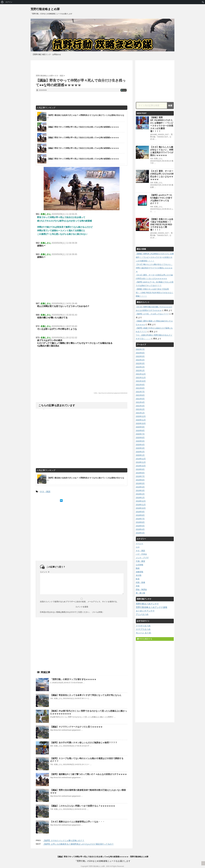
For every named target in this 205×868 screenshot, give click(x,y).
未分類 (139, 575)
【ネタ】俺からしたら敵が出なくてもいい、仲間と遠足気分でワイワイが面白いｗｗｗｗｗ (154, 268)
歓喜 (138, 579)
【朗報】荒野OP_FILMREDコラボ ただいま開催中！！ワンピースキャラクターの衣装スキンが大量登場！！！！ (155, 257)
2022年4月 (140, 360)
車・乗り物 (140, 593)
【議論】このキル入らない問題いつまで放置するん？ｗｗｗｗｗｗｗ (83, 806)
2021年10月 (141, 381)
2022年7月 (140, 349)
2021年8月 (140, 388)
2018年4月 (140, 529)
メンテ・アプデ (142, 558)
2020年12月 (141, 416)
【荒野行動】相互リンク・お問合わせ (46, 54)
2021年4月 (140, 402)
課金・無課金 (141, 589)
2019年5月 (140, 483)
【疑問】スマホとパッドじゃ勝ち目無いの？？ (64, 840)
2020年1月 (140, 455)
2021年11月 (141, 378)
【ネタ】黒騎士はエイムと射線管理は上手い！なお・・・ (77, 822)
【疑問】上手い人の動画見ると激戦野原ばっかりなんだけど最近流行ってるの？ (78, 844)
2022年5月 (140, 356)
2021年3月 (140, 406)
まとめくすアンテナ (145, 611)
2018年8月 (140, 515)
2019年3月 (140, 490)
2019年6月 (140, 480)
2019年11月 (141, 462)
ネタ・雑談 (45, 492)
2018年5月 (140, 526)
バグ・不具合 (141, 554)
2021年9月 (140, 385)
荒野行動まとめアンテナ (147, 604)
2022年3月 (140, 363)
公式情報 (139, 565)
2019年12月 (141, 459)
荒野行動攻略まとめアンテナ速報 (152, 607)
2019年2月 (140, 494)
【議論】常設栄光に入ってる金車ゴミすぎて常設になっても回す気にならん (86, 695)
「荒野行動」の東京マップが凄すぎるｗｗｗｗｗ (73, 679)
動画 (138, 568)
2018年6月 (140, 522)
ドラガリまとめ (143, 626)
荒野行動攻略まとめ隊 (45, 9)
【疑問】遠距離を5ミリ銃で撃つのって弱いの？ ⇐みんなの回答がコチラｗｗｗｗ (89, 774)
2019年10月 (141, 466)
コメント (45, 572)
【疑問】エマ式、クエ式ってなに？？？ (152, 314)
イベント (139, 544)
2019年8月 (140, 473)
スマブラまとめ (143, 629)
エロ (138, 547)
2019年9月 (140, 469)
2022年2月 (140, 367)
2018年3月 (140, 533)
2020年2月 (140, 452)
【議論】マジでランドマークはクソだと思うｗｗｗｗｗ (76, 727)
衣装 (138, 586)
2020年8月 (140, 430)
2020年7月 (140, 434)
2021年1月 (140, 413)
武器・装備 (140, 582)
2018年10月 (141, 508)
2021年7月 (140, 392)
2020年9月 (140, 427)
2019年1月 (140, 498)
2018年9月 (140, 512)
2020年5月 (140, 441)
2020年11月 (141, 420)
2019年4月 (140, 487)
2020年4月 (140, 445)
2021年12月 (141, 374)
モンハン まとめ (143, 633)
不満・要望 (140, 561)
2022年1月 (140, 370)
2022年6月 (140, 353)
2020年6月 (140, 438)
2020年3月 (140, 448)
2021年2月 (140, 409)
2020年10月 (141, 423)
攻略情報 (139, 572)
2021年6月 (140, 395)
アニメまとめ (142, 614)
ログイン (9, 2)
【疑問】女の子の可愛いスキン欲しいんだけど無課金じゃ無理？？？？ (84, 743)
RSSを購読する (145, 639)
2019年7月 (140, 476)
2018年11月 (141, 505)
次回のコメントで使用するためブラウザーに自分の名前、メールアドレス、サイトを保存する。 (79, 602)
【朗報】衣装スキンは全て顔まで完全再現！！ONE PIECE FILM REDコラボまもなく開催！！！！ (162, 224)
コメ (124, 90)
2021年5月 (140, 399)
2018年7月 (140, 519)
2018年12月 (141, 501)
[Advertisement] (82, 67)
